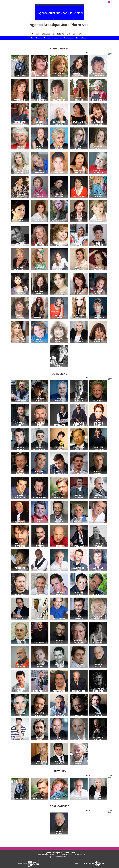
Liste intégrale (82, 38)
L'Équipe (46, 34)
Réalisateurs (69, 38)
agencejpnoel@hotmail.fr (59, 857)
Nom (110, 55)
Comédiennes (36, 38)
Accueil (35, 34)
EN (112, 2)
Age (110, 53)
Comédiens (49, 38)
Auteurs (59, 38)
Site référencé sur (27, 863)
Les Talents (59, 34)
